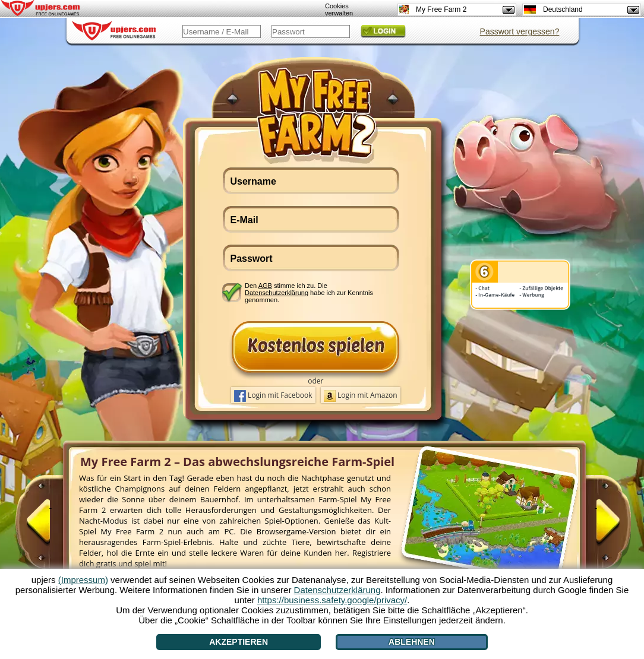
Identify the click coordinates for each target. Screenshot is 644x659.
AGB (265, 286)
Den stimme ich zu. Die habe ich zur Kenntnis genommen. (309, 292)
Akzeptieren (239, 642)
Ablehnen (412, 642)
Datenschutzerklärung (277, 293)
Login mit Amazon (361, 396)
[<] (50, 527)
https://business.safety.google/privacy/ (332, 600)
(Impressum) (83, 580)
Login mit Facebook (273, 396)
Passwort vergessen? (520, 31)
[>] (596, 527)
